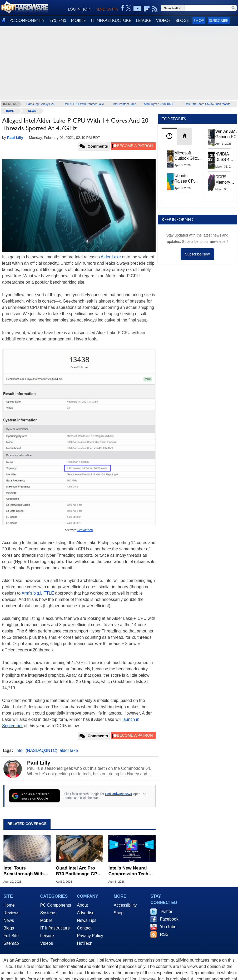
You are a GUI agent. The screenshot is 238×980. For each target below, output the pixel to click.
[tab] (169, 136)
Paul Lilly (39, 763)
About (82, 905)
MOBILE (78, 20)
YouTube (168, 927)
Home (9, 905)
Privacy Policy (90, 936)
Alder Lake (111, 257)
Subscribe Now (197, 254)
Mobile (46, 920)
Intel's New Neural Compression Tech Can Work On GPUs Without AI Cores (129, 871)
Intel (19, 750)
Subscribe (219, 20)
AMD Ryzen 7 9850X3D (159, 104)
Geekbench (85, 530)
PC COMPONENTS (27, 20)
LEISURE (143, 20)
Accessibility (125, 905)
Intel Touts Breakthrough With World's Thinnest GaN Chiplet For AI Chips (27, 871)
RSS (164, 934)
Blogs (9, 928)
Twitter (166, 911)
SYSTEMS (58, 20)
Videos (47, 943)
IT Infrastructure (55, 928)
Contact (84, 928)
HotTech (85, 943)
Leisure (47, 936)
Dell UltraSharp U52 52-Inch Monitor (208, 104)
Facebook (169, 919)
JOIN (87, 9)
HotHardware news (118, 794)
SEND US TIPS (107, 9)
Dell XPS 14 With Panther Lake (84, 104)
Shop (199, 20)
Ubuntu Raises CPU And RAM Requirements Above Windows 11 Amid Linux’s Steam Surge (187, 179)
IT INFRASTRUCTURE (111, 20)
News (32, 111)
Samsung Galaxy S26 (40, 104)
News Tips (87, 920)
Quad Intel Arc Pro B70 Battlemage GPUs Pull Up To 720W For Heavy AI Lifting (79, 871)
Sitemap (11, 943)
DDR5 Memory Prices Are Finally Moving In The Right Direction (225, 180)
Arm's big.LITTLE (38, 593)
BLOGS (182, 20)
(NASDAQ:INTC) (42, 750)
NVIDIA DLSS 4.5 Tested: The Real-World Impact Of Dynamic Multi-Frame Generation (225, 157)
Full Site (11, 936)
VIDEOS (163, 20)
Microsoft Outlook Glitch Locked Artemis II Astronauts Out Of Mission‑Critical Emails (188, 156)
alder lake (69, 750)
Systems (48, 913)
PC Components (56, 905)
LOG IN (74, 9)
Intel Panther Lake (124, 104)
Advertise (86, 913)
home (10, 111)
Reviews (11, 913)
